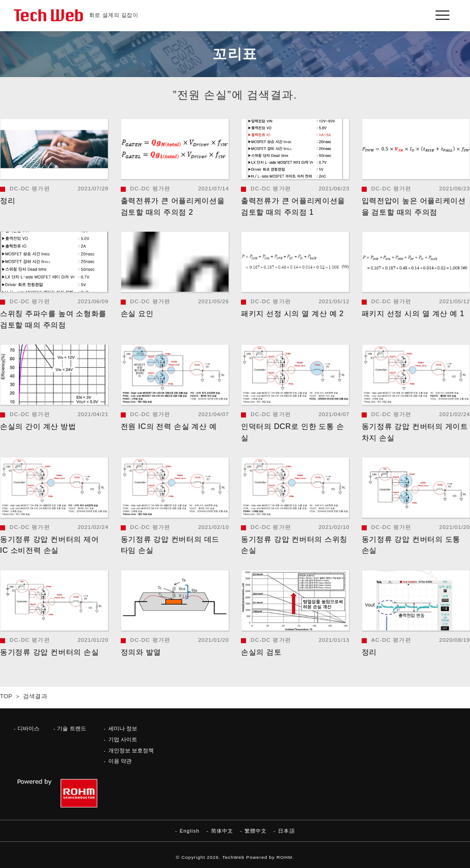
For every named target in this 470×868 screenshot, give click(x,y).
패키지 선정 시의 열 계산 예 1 (413, 313)
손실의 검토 (261, 652)
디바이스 (28, 728)
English (189, 831)
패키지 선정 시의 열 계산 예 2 (292, 313)
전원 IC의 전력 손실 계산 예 (169, 426)
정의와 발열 (141, 652)
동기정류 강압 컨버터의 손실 (49, 652)
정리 (8, 200)
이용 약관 (120, 761)
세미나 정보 (123, 728)
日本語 (286, 831)
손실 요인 (137, 313)
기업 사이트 (123, 739)
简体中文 (222, 831)
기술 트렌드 (71, 728)
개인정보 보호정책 (131, 750)
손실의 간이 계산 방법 (38, 426)
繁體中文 (256, 831)
